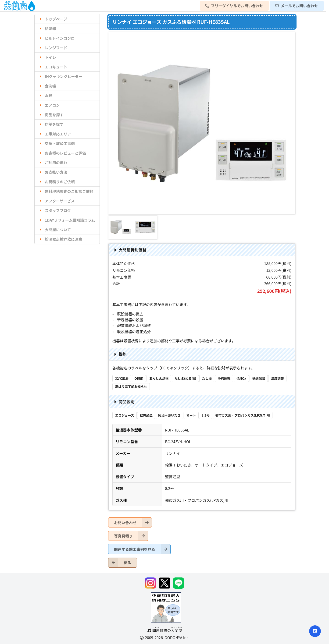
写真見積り (131, 536)
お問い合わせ (133, 522)
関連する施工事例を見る (142, 549)
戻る (120, 563)
